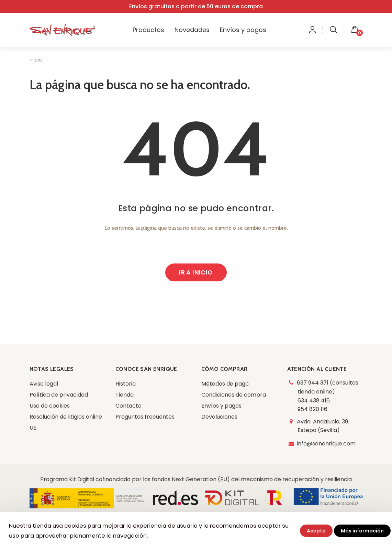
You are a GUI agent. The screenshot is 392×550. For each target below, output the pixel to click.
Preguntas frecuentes (145, 417)
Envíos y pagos (221, 406)
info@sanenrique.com (327, 444)
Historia (126, 384)
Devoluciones (219, 417)
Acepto (316, 531)
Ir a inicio (196, 272)
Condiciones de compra (234, 395)
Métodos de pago (225, 384)
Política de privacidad (59, 395)
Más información (362, 531)
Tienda (125, 395)
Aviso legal (44, 384)
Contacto (128, 406)
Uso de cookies (50, 406)
